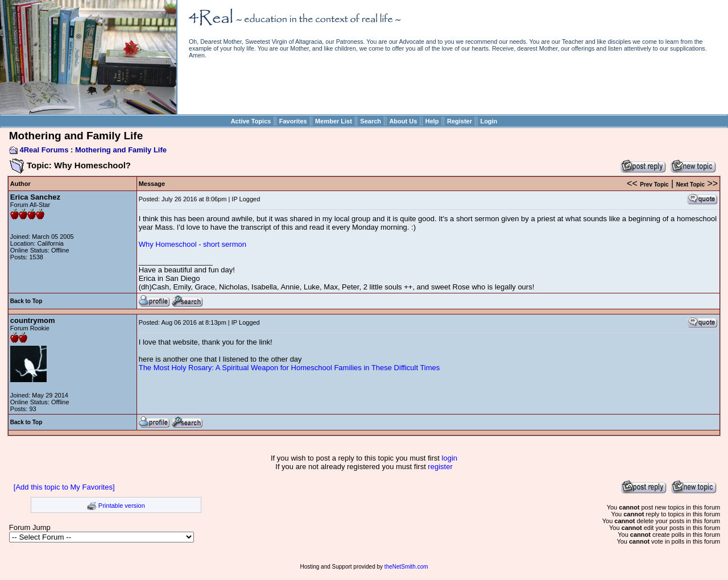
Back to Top (26, 301)
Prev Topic (654, 185)
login (450, 458)
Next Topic (690, 185)
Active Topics (251, 121)
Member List (334, 121)
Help (432, 121)
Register (460, 121)
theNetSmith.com (406, 567)
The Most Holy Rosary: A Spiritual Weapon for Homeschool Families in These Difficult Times (289, 368)
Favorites (293, 121)
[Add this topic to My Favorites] (64, 487)
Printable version (122, 506)
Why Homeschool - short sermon (193, 244)
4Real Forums (44, 150)
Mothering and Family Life (121, 150)
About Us (403, 121)
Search (371, 121)
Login (489, 121)
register (440, 467)
